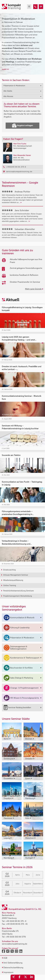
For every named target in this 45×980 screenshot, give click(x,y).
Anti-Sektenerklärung (12, 963)
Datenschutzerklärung (13, 968)
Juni (38, 875)
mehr (5, 69)
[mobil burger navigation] (29, 7)
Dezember (38, 893)
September (38, 884)
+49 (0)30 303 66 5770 (16, 937)
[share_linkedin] (32, 977)
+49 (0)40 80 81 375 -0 (16, 921)
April (17, 875)
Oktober (17, 893)
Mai (28, 875)
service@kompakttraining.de (15, 944)
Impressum (8, 972)
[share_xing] (14, 977)
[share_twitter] (26, 977)
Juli (17, 884)
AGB (5, 958)
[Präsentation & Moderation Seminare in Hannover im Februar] (35, 7)
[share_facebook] (20, 977)
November (28, 893)
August (28, 884)
